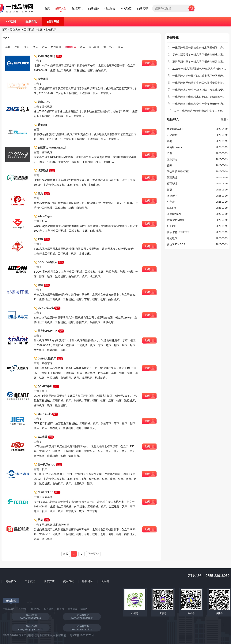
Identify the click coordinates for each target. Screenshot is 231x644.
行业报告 (110, 8)
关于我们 (30, 581)
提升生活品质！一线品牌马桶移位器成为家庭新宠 (202, 55)
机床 (40, 30)
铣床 (82, 47)
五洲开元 (172, 159)
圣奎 (169, 153)
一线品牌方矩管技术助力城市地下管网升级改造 (200, 76)
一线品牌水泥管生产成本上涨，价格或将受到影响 (202, 90)
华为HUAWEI (175, 129)
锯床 (120, 47)
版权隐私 (88, 581)
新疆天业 (172, 178)
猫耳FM (171, 208)
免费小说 (36, 609)
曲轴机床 (51, 30)
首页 (47, 8)
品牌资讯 (77, 8)
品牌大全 (61, 8)
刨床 (26, 47)
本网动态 (126, 8)
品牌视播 (93, 8)
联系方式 (49, 581)
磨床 (35, 47)
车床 (8, 47)
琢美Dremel (174, 214)
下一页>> (93, 554)
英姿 (169, 141)
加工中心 (109, 47)
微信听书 (172, 196)
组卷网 (84, 609)
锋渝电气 (172, 238)
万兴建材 (172, 135)
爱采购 (105, 581)
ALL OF (171, 226)
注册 (224, 119)
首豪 (169, 165)
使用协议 (68, 581)
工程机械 (29, 30)
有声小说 (23, 609)
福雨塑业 (172, 184)
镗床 (17, 47)
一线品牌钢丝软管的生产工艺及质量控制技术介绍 (202, 83)
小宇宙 (171, 202)
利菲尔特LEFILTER (178, 232)
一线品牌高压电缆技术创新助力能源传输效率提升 (202, 97)
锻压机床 (94, 47)
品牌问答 (142, 8)
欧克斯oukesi (175, 147)
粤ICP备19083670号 (82, 635)
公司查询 (49, 609)
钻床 (44, 47)
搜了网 (60, 609)
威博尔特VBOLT (176, 220)
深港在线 (72, 609)
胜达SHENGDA (176, 244)
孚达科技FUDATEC (178, 171)
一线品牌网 (9, 609)
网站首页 (11, 581)
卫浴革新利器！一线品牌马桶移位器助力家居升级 (202, 62)
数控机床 (56, 47)
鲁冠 (169, 190)
